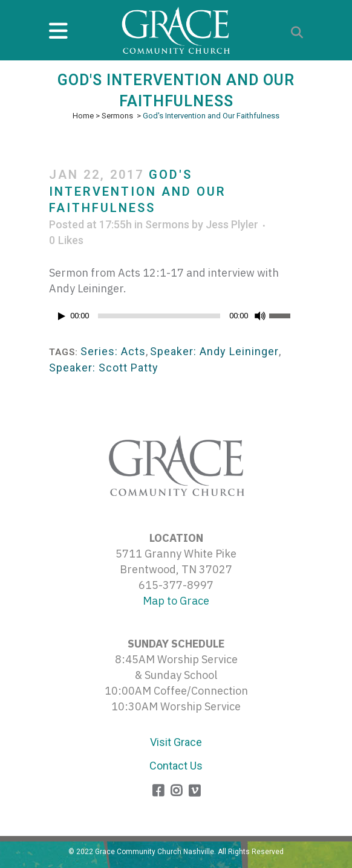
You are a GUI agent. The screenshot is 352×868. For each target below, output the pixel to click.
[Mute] (260, 316)
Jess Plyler (232, 224)
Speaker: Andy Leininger (214, 351)
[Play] (62, 316)
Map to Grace (176, 601)
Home (83, 116)
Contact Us (176, 766)
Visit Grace (176, 742)
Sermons (117, 116)
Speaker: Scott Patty (104, 368)
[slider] (159, 316)
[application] (176, 319)
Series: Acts (113, 351)
